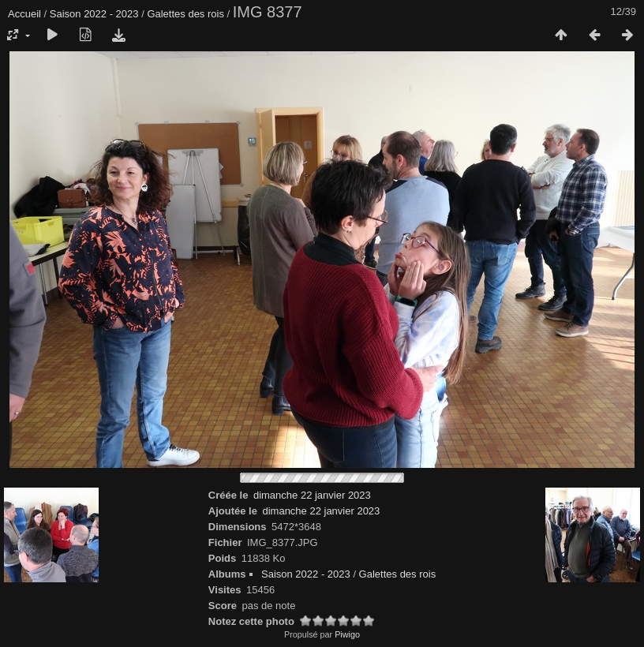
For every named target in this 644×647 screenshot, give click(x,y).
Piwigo (347, 634)
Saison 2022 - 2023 (94, 14)
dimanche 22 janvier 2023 (312, 495)
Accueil (24, 14)
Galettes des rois (185, 14)
